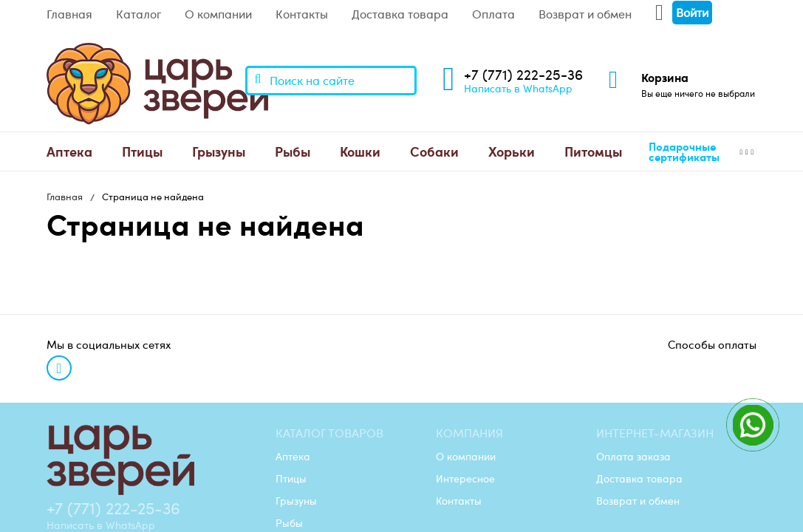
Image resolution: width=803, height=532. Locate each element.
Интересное (465, 478)
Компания (469, 433)
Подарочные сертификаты (684, 152)
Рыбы (293, 151)
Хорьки (512, 151)
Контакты (302, 14)
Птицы (142, 151)
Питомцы (593, 151)
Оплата (493, 14)
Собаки (434, 151)
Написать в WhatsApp (518, 88)
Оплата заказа (633, 456)
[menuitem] (69, 151)
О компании (218, 14)
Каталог (139, 14)
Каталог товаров (329, 433)
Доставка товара (400, 14)
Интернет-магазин (655, 433)
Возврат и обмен (585, 14)
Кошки (360, 151)
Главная (69, 14)
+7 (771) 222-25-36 (523, 74)
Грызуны (219, 151)
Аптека (69, 151)
